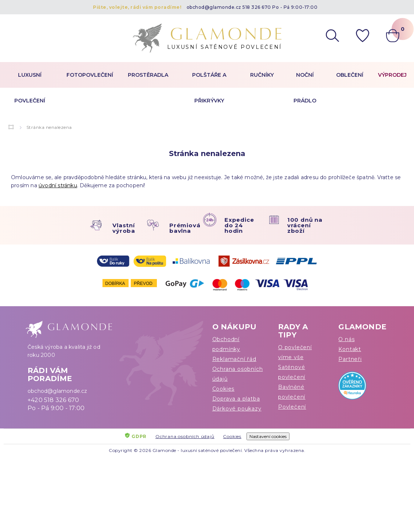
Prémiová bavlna (185, 228)
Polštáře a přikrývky (209, 88)
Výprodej (392, 75)
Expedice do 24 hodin (239, 225)
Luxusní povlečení (30, 88)
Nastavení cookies (268, 436)
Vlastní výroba (124, 228)
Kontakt (350, 349)
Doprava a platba (236, 399)
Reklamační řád (234, 359)
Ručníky (262, 75)
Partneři (350, 359)
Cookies (224, 389)
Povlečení (292, 407)
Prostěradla (148, 75)
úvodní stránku (58, 185)
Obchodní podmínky (226, 344)
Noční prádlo (305, 88)
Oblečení (350, 75)
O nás (346, 339)
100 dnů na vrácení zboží (305, 225)
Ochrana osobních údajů (238, 374)
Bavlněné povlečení (292, 392)
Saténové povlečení (292, 372)
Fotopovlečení (90, 75)
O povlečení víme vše (295, 352)
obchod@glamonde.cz (214, 7)
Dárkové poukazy (237, 409)
